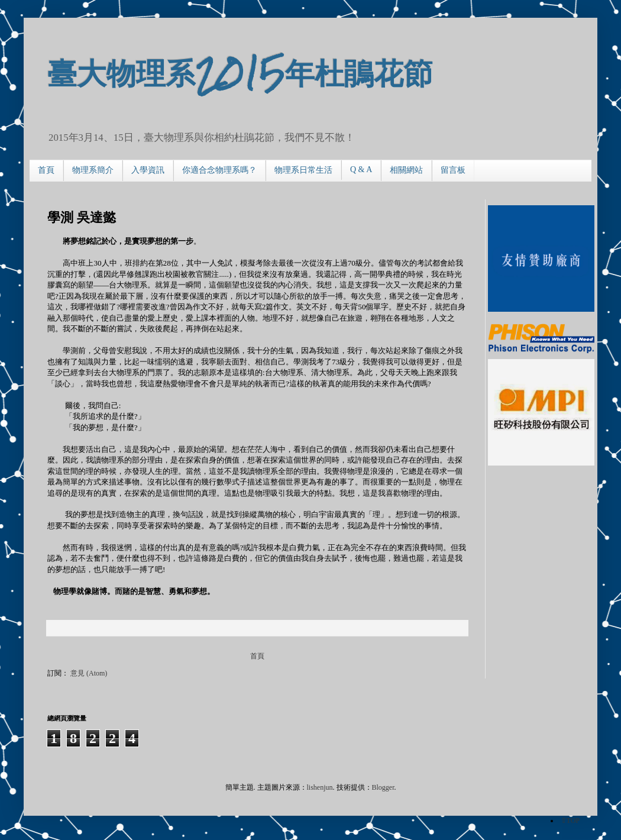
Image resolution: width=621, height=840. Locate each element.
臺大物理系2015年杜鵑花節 (240, 72)
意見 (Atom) (89, 673)
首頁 (46, 170)
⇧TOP (570, 820)
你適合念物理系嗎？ (219, 170)
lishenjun (320, 787)
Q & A (361, 169)
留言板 (453, 170)
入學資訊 (148, 170)
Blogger (383, 787)
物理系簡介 (93, 170)
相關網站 (406, 170)
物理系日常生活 (303, 170)
